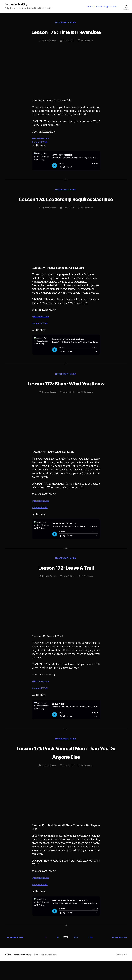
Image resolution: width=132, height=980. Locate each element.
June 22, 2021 (69, 411)
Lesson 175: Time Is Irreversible (66, 32)
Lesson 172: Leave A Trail (66, 586)
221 (55, 956)
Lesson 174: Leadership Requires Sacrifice (66, 204)
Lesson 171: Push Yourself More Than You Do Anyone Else (66, 771)
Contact (91, 6)
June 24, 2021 (69, 41)
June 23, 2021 (69, 217)
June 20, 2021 (69, 785)
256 (91, 956)
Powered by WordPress (47, 973)
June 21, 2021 (69, 595)
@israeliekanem (42, 139)
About (99, 6)
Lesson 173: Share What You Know (66, 397)
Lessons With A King (18, 5)
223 (74, 956)
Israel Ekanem (50, 41)
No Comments (88, 41)
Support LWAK (111, 6)
